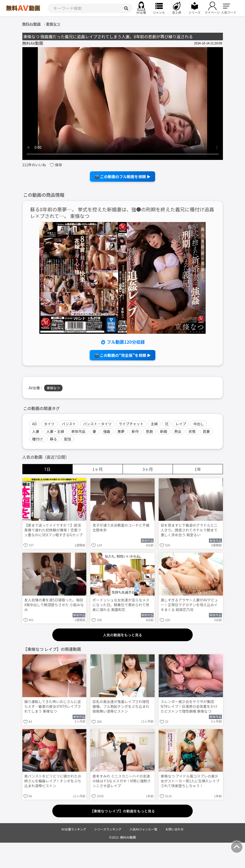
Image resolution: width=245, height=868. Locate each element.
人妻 (36, 431)
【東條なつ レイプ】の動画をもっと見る (122, 811)
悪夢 (121, 431)
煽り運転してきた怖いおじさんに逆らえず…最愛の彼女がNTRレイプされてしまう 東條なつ (53, 706)
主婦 (154, 424)
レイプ (181, 424)
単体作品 (78, 431)
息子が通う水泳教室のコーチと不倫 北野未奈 (121, 528)
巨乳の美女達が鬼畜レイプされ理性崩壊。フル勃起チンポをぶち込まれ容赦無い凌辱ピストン (121, 706)
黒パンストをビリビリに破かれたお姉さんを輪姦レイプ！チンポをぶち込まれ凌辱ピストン (53, 781)
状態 (192, 431)
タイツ (49, 424)
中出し (199, 424)
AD (35, 424)
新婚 (164, 431)
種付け (38, 439)
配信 (68, 439)
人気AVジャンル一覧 (143, 829)
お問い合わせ (175, 829)
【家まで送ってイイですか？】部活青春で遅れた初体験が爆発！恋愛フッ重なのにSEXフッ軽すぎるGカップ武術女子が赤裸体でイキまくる (54, 530)
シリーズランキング (108, 829)
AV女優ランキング (74, 829)
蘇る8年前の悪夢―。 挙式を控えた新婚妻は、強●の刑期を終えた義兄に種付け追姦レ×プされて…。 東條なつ (122, 213)
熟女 (178, 431)
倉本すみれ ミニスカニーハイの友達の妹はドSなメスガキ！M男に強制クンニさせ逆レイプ (122, 781)
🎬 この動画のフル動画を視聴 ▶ (122, 177)
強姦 (107, 431)
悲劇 (150, 431)
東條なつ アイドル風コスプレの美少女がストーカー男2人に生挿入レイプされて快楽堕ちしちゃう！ (190, 781)
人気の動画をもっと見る (123, 635)
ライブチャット (131, 424)
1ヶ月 (98, 469)
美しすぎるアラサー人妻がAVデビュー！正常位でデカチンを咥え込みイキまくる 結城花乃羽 (189, 605)
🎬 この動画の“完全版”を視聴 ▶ (122, 355)
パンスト (69, 424)
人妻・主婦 (55, 431)
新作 (135, 431)
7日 (47, 469)
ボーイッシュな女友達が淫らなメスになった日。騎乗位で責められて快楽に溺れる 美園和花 (121, 605)
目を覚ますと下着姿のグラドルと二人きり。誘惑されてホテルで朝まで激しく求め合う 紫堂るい (189, 530)
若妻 (206, 431)
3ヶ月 (148, 469)
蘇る (54, 439)
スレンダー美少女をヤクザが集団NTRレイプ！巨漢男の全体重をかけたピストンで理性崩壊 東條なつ (189, 706)
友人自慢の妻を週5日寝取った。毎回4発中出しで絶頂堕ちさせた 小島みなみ (54, 605)
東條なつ (53, 388)
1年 (198, 469)
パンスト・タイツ (97, 424)
